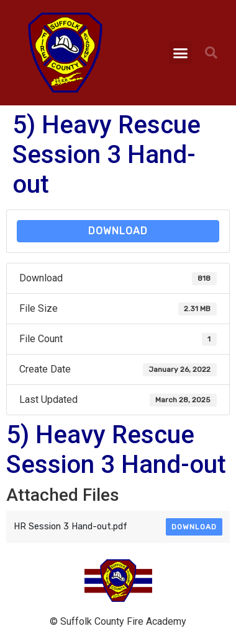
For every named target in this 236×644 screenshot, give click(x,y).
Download (118, 231)
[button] (181, 53)
